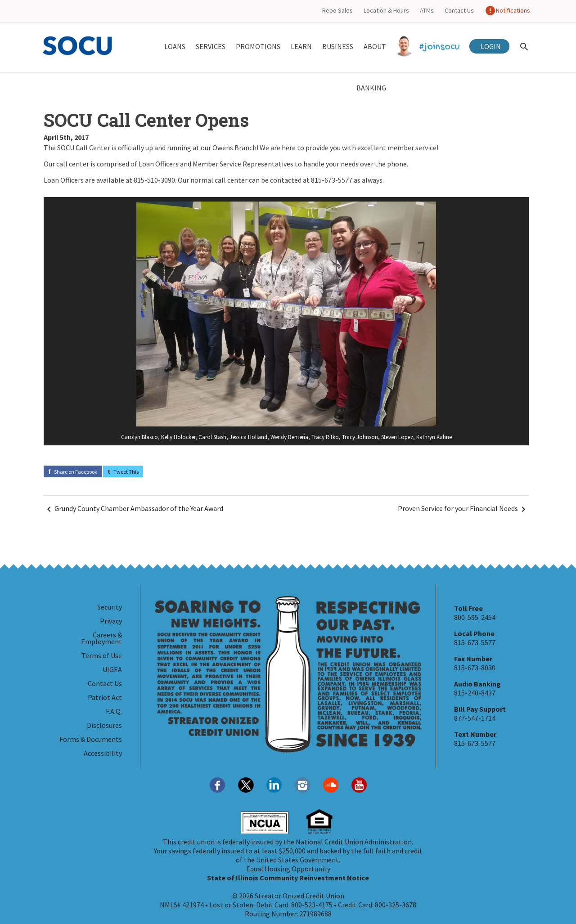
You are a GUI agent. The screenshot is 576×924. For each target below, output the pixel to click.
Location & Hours (386, 10)
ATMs (427, 10)
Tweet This (123, 472)
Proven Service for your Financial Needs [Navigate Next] (463, 509)
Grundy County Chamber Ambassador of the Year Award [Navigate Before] (133, 509)
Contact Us (459, 10)
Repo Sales (337, 10)
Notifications (507, 10)
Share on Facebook (73, 472)
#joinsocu (428, 47)
